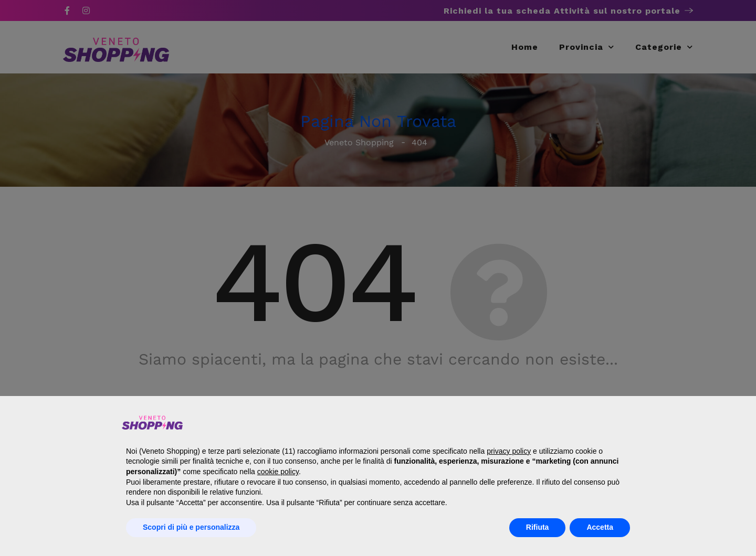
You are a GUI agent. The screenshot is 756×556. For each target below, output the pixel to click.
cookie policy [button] (278, 472)
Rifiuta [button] (538, 527)
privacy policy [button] (509, 451)
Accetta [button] (600, 527)
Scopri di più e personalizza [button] (191, 527)
